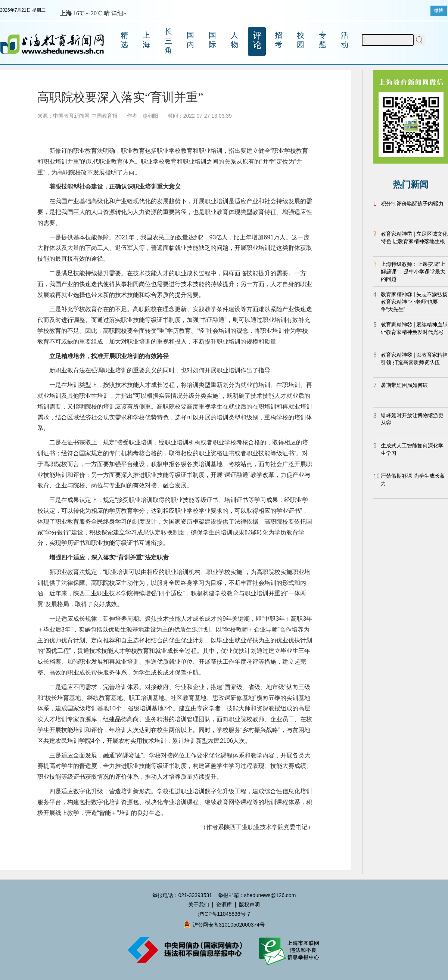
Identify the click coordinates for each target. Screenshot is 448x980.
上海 (146, 40)
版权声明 (249, 905)
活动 (345, 40)
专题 (323, 40)
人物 (234, 40)
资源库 (224, 905)
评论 (257, 40)
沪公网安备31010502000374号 (224, 925)
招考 (279, 40)
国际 (212, 40)
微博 (439, 10)
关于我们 (199, 905)
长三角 (168, 41)
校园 (301, 40)
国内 (190, 40)
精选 (124, 40)
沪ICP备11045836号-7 (224, 914)
